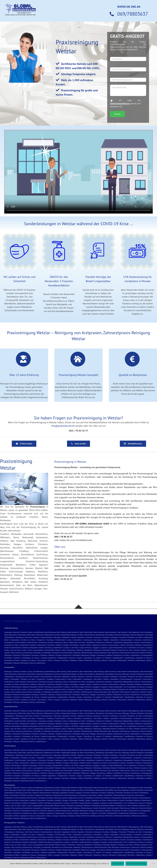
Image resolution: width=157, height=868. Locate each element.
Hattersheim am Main (77, 642)
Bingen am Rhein (78, 635)
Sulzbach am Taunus (29, 660)
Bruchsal (118, 635)
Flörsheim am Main (135, 637)
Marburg (80, 650)
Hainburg (58, 642)
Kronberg (48, 648)
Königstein (34, 648)
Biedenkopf (66, 635)
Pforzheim (17, 655)
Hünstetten (74, 645)
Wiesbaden (8, 663)
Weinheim (113, 660)
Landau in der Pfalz (71, 648)
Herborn (137, 642)
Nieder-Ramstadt (100, 653)
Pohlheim (44, 655)
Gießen (106, 640)
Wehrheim (89, 660)
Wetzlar (149, 660)
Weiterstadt (122, 660)
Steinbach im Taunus (144, 658)
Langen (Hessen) (85, 648)
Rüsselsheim (136, 655)
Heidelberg (91, 642)
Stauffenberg (130, 658)
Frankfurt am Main (28, 640)
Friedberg (50, 640)
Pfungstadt (26, 655)
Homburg (51, 645)
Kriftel (41, 648)
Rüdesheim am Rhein (122, 655)
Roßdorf (110, 655)
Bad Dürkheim (73, 632)
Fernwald (123, 637)
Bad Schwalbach (147, 632)
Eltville (74, 637)
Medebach (88, 650)
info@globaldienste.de (63, 426)
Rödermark (85, 655)
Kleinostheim (17, 648)
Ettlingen (115, 637)
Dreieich (37, 637)
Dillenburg (20, 637)
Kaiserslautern (114, 645)
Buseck (133, 635)
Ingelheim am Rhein (100, 645)
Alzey (30, 632)
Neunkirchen (28, 653)
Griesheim (138, 640)
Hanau (65, 642)
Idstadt (82, 645)
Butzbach (140, 635)
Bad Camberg (62, 632)
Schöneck (17, 658)
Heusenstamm (147, 642)
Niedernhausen (87, 653)
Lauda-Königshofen (116, 648)
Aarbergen (8, 632)
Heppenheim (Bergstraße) (123, 642)
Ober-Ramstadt (113, 653)
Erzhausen (98, 637)
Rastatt (59, 655)
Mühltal (137, 650)
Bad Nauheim (123, 632)
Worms (33, 663)
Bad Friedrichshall (86, 632)
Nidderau (77, 653)
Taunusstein (42, 660)
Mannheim (72, 650)
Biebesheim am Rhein (53, 635)
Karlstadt (130, 645)
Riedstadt (76, 655)
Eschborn (106, 637)
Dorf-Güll (29, 637)
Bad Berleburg (50, 632)
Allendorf (16, 632)
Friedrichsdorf (60, 640)
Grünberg (42, 642)
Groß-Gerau (147, 640)
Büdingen (126, 635)
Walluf (81, 660)
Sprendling (88, 658)
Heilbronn (109, 642)
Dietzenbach (10, 637)
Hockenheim (24, 645)
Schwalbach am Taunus (31, 658)
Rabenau (52, 655)
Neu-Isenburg (17, 653)
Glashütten (115, 640)
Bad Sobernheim (11, 635)
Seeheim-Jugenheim (49, 658)
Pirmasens (35, 655)
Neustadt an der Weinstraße (62, 653)
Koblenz (26, 648)
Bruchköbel (109, 635)
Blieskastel (100, 635)
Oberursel (135, 653)
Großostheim (9, 642)
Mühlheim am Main (126, 650)
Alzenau (24, 632)
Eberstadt (57, 637)
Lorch (30, 650)
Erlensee (89, 637)
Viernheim (65, 660)
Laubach (104, 648)
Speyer (79, 658)
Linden (7, 650)
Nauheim (144, 650)
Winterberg (25, 663)
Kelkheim (138, 645)
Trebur (50, 660)
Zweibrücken (41, 663)
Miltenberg (97, 650)
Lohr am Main (16, 650)
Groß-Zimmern (32, 642)
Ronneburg (101, 655)
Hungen (66, 645)
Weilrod (105, 660)
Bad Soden (22, 635)
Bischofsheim (90, 635)
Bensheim (40, 635)
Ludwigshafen (38, 650)
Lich (125, 648)
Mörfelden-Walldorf (110, 650)
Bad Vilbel (31, 635)
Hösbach (59, 645)
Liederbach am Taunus (136, 648)
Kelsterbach (148, 645)
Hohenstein (42, 645)
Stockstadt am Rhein (12, 660)
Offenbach (8, 655)
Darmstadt (149, 635)
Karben (123, 645)
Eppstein (81, 637)
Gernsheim (98, 640)
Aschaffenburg (39, 632)
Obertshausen (125, 653)
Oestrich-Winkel (146, 653)
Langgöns (96, 648)
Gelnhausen (88, 640)
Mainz (64, 650)
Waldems (74, 660)
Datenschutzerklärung (120, 104)
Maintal (58, 650)
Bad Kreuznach (111, 632)
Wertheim (131, 660)
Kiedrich (7, 648)
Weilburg (97, 660)
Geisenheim (77, 640)
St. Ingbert (97, 658)
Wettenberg (140, 660)
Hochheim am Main (11, 645)
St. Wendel (107, 658)
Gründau (50, 642)
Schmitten (8, 658)
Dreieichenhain (47, 637)
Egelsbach (66, 637)
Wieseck (16, 663)
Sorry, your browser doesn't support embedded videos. (78, 172)
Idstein (89, 645)
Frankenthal (15, 640)
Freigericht (41, 640)
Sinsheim (72, 658)
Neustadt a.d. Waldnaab (42, 653)
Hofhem (33, 645)
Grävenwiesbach (126, 640)
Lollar (24, 650)
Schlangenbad (147, 655)
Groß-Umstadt (20, 642)
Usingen (57, 660)
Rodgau (93, 655)
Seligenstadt (62, 658)
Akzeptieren (118, 864)
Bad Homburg (99, 632)
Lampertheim (58, 648)
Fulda (69, 640)
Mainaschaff (49, 650)
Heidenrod (100, 642)
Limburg (149, 648)
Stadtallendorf (118, 658)
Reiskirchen (67, 655)
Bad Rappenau (134, 632)
